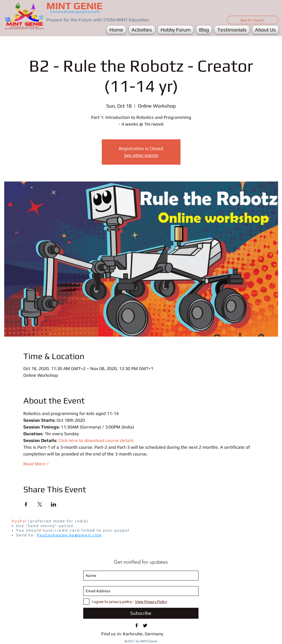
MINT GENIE (74, 6)
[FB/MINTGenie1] (137, 625)
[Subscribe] (141, 613)
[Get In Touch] (253, 20)
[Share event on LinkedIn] (54, 504)
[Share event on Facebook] (26, 504)
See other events (141, 155)
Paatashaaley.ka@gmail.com (69, 535)
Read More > (36, 464)
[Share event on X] (40, 504)
